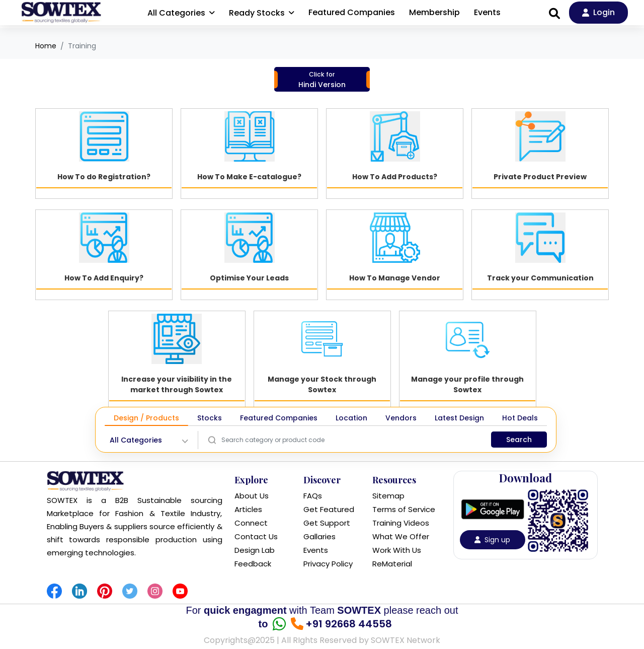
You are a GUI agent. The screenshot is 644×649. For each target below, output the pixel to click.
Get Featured (329, 509)
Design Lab (255, 550)
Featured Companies (352, 12)
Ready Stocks (262, 13)
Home (46, 46)
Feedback (253, 564)
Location (351, 418)
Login (598, 12)
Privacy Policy (328, 564)
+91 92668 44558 (346, 624)
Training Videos (401, 523)
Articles (248, 509)
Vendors (401, 418)
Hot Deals (520, 418)
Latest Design (459, 418)
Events (487, 12)
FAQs (313, 496)
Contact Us (256, 536)
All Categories (181, 13)
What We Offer (401, 536)
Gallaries (319, 536)
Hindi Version (322, 80)
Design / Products (146, 418)
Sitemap (388, 496)
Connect (251, 523)
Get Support (327, 523)
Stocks (210, 418)
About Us (252, 496)
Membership (434, 12)
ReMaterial (392, 564)
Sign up (492, 540)
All (136, 440)
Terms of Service (404, 509)
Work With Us (397, 550)
